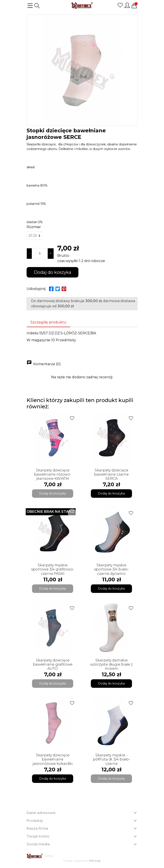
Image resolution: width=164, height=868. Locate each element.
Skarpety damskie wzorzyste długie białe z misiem (111, 664)
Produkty (35, 821)
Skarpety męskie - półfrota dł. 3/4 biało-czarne (112, 759)
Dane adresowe (41, 813)
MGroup (95, 861)
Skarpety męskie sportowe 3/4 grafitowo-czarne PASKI (53, 569)
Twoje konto (38, 836)
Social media (38, 844)
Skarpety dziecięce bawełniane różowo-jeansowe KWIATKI (53, 474)
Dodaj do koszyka (52, 272)
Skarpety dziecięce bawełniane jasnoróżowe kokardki (53, 759)
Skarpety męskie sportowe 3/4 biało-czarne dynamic (112, 569)
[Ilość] (40, 254)
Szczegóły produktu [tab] (48, 322)
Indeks (32, 333)
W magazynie (38, 340)
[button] (37, 6)
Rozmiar (34, 227)
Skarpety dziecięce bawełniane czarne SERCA (111, 474)
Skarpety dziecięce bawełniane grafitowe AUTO (53, 664)
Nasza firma (37, 828)
